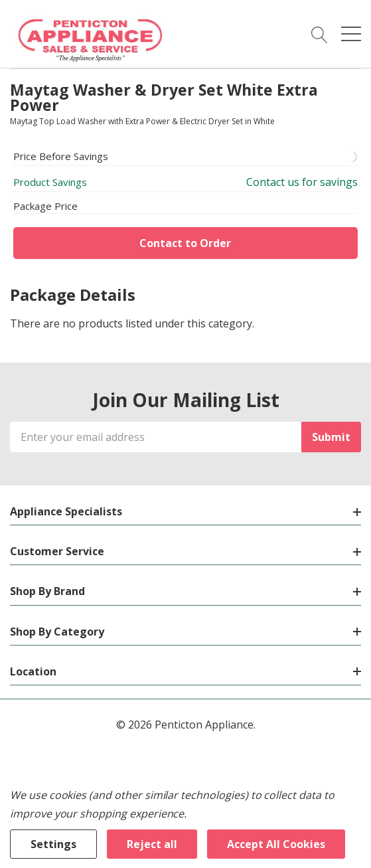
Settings (53, 844)
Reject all (152, 844)
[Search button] (320, 34)
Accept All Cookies (276, 844)
